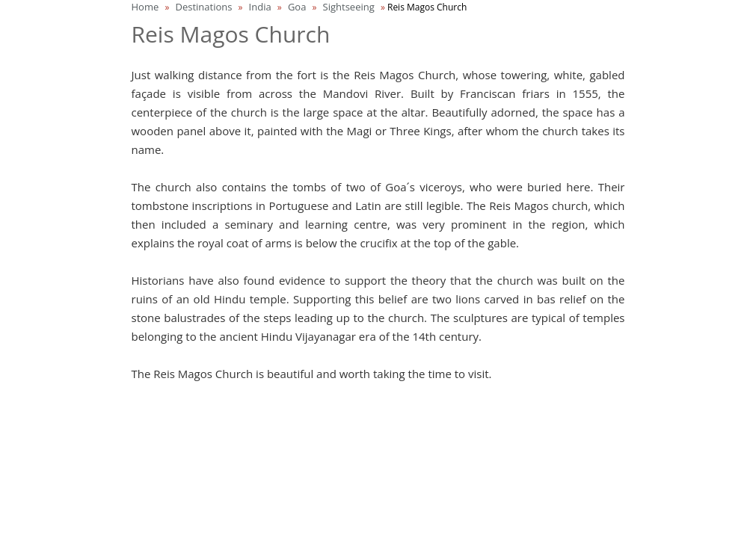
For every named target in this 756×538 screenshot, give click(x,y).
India (260, 7)
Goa (297, 7)
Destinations (203, 7)
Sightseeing (349, 7)
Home (145, 7)
